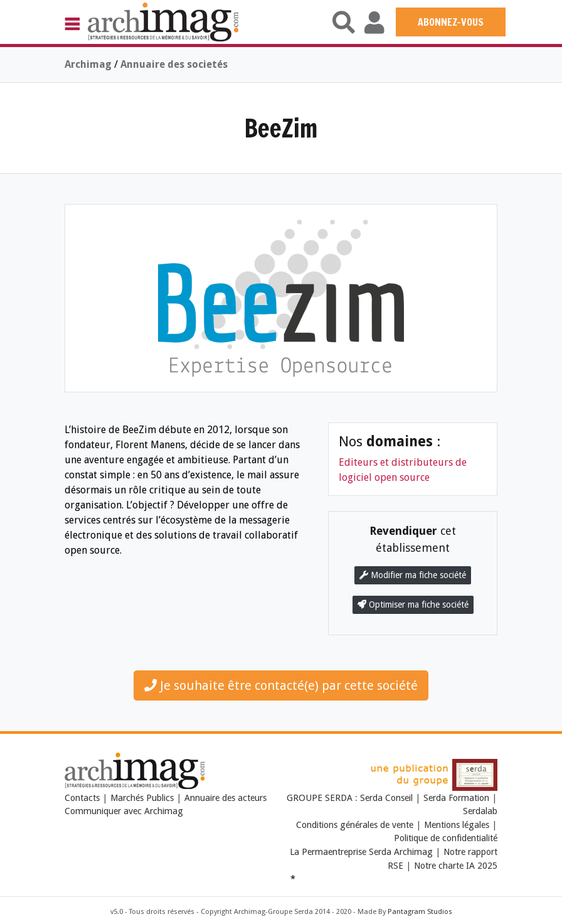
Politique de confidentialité (446, 838)
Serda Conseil (388, 798)
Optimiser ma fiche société (413, 604)
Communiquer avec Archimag (124, 811)
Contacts (82, 798)
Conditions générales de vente (355, 825)
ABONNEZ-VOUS (451, 22)
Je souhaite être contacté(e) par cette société (281, 685)
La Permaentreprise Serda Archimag (361, 852)
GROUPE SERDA (321, 798)
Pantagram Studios (420, 912)
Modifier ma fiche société (413, 575)
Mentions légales (457, 825)
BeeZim (281, 128)
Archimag (88, 64)
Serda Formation (458, 798)
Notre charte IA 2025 (456, 866)
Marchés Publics (142, 798)
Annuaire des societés (174, 64)
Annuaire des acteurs (225, 798)
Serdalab (480, 811)
